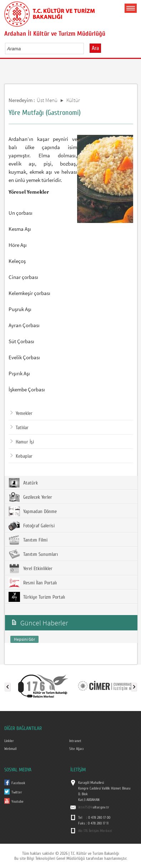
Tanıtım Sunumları (33, 554)
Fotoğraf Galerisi (32, 526)
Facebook (18, 783)
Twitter (17, 792)
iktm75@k (85, 807)
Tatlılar (19, 428)
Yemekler (21, 413)
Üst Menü (47, 100)
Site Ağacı (76, 749)
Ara (95, 48)
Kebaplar (21, 456)
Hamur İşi (22, 442)
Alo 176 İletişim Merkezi (95, 831)
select (86, 49)
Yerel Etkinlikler (31, 568)
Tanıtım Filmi (28, 540)
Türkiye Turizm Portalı (37, 597)
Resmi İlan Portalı (33, 583)
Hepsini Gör (24, 639)
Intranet (75, 741)
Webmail (10, 749)
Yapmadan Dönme (33, 511)
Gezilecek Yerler (30, 497)
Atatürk (23, 483)
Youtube (17, 802)
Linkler (9, 741)
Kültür (73, 100)
